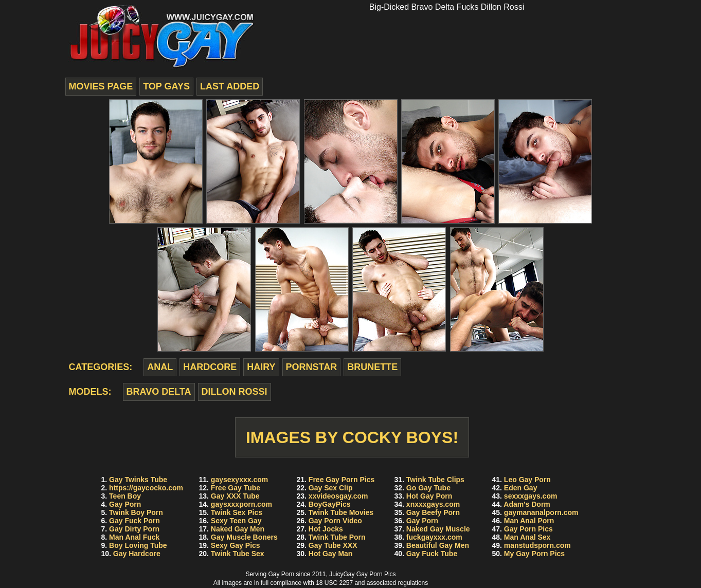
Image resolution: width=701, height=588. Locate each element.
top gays (166, 86)
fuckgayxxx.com (434, 537)
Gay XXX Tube (235, 496)
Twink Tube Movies (341, 512)
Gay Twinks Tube (138, 480)
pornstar (312, 367)
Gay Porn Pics (528, 529)
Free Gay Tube (236, 488)
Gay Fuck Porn (134, 521)
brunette (372, 367)
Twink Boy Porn (136, 512)
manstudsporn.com (537, 545)
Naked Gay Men (238, 529)
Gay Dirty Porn (134, 529)
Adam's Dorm (527, 504)
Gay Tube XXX (333, 545)
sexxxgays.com (531, 496)
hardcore (210, 367)
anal (160, 367)
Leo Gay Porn (527, 480)
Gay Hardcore (137, 554)
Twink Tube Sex (238, 554)
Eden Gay (521, 488)
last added (230, 86)
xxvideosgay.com (338, 496)
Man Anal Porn (529, 521)
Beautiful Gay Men (438, 545)
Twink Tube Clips (435, 480)
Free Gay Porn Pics (341, 480)
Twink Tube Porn (337, 537)
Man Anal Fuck (134, 537)
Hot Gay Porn (429, 496)
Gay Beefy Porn (433, 512)
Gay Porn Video (335, 521)
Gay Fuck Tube (432, 554)
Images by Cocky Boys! (352, 437)
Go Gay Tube (428, 488)
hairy (261, 367)
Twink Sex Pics (237, 512)
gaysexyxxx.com (239, 480)
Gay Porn (125, 504)
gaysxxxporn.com (241, 504)
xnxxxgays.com (433, 504)
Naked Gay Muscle (438, 529)
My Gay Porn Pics (534, 554)
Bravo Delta (159, 392)
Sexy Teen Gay (236, 521)
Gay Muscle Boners (244, 537)
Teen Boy (125, 496)
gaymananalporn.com (541, 512)
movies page (101, 86)
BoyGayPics (330, 504)
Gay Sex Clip (331, 488)
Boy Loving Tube (138, 545)
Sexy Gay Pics (236, 545)
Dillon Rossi (235, 392)
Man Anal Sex (527, 537)
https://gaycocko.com (146, 488)
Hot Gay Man (331, 554)
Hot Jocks (326, 529)
